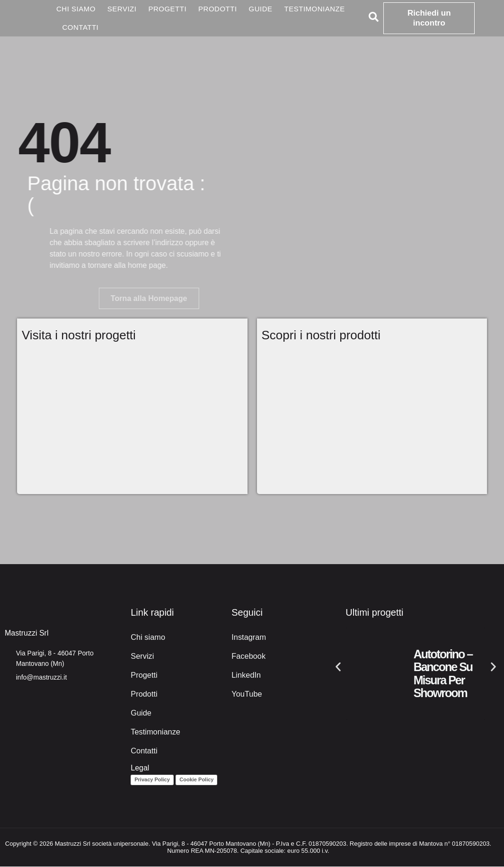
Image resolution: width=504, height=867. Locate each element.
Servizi (122, 9)
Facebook (248, 656)
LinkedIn (246, 675)
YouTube (246, 694)
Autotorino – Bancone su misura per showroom (443, 674)
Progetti (167, 9)
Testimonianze (315, 9)
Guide (261, 9)
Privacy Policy (152, 780)
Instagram (248, 637)
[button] (338, 667)
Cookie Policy (196, 780)
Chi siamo (76, 9)
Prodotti (218, 9)
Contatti (81, 27)
